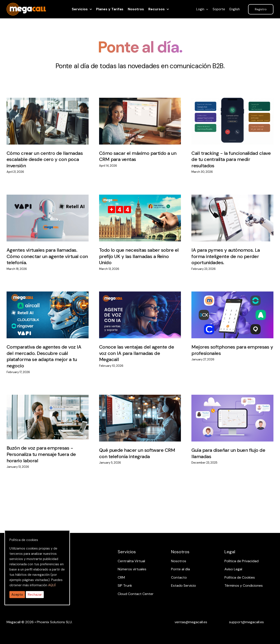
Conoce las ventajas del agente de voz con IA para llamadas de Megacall (137, 353)
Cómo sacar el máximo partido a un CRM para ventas (138, 156)
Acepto (17, 595)
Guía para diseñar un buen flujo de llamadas (228, 453)
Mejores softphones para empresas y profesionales (232, 350)
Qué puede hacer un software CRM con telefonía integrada (137, 453)
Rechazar (35, 595)
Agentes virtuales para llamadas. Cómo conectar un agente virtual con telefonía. (47, 256)
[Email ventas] (191, 622)
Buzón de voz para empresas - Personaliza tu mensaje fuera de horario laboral (41, 454)
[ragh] (26, 5)
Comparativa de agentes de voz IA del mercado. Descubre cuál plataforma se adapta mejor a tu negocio (44, 356)
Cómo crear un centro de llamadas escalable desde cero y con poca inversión (45, 159)
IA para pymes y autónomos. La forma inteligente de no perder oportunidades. (226, 256)
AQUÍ (52, 585)
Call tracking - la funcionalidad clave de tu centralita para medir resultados (231, 159)
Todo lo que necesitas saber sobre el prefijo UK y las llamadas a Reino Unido (139, 256)
